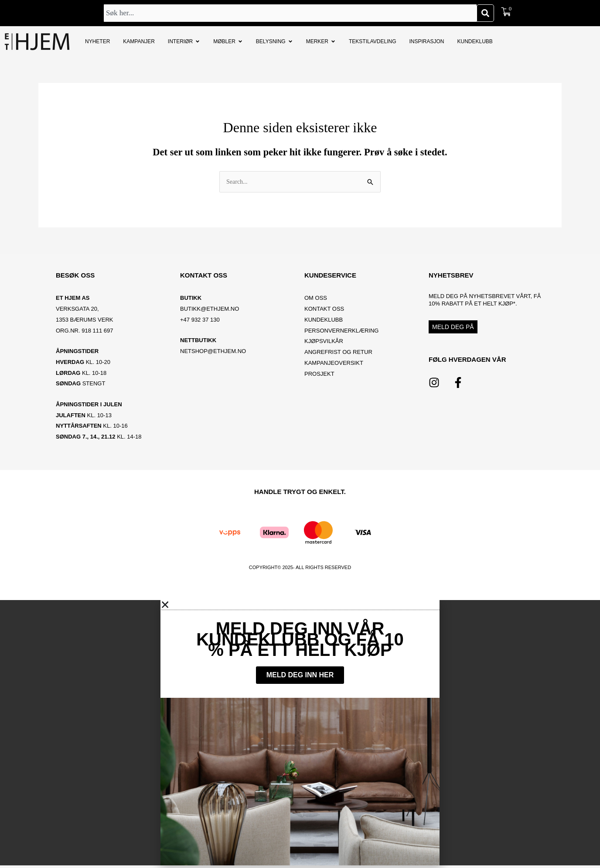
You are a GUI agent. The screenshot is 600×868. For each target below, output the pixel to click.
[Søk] (485, 13)
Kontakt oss (324, 310)
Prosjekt (319, 374)
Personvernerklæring (341, 331)
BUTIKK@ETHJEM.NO (210, 310)
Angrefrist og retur (338, 353)
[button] (300, 606)
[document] (300, 734)
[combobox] (290, 13)
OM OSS (316, 299)
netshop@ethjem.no (213, 352)
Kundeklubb (324, 320)
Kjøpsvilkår (324, 342)
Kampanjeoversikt (334, 363)
